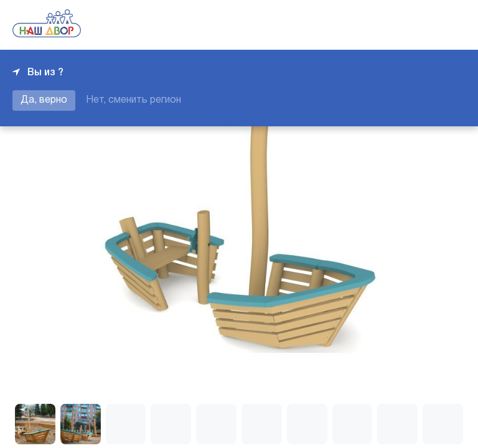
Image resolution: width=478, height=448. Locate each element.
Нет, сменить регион (134, 100)
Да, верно (44, 100)
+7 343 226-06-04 (423, 25)
